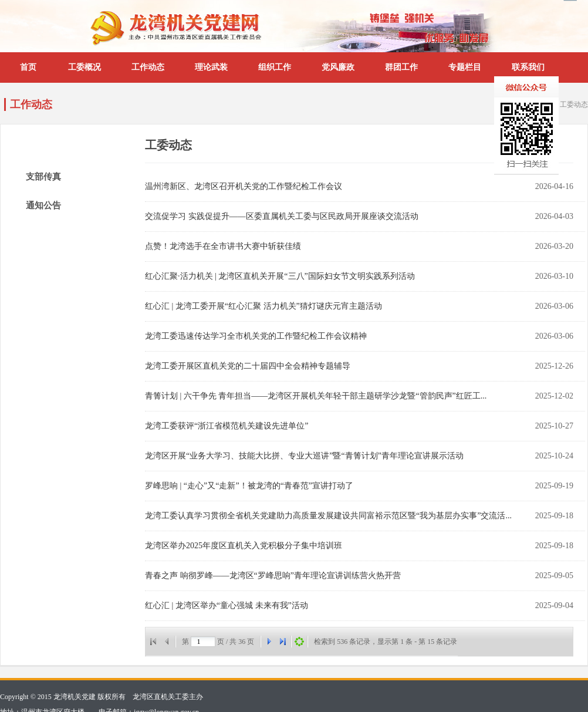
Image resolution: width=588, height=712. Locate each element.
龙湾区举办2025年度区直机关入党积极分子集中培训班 (244, 546)
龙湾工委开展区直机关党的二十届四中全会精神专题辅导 (248, 366)
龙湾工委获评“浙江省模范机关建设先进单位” (227, 426)
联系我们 (528, 67)
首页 (28, 67)
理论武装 (211, 67)
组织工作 (275, 67)
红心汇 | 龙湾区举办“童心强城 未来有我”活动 (227, 605)
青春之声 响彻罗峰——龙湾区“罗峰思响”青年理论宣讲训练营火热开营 (273, 576)
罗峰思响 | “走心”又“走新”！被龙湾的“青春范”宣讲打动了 (249, 486)
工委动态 (574, 104)
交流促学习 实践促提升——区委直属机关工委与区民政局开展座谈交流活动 (282, 216)
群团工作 (401, 67)
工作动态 (148, 67)
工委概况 (85, 67)
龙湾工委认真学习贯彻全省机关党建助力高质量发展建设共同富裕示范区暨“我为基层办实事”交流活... (328, 516)
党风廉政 (338, 67)
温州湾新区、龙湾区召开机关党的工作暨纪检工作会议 (244, 186)
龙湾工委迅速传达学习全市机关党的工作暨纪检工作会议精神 (256, 336)
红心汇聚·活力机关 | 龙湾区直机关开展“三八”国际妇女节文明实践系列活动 (280, 276)
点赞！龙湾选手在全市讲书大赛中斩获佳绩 (223, 246)
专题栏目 (465, 67)
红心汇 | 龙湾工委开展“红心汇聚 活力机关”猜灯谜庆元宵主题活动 (263, 306)
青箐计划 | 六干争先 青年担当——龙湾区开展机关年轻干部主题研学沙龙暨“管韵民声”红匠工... (316, 396)
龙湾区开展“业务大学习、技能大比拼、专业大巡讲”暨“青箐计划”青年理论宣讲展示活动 (304, 456)
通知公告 (43, 205)
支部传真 (43, 177)
